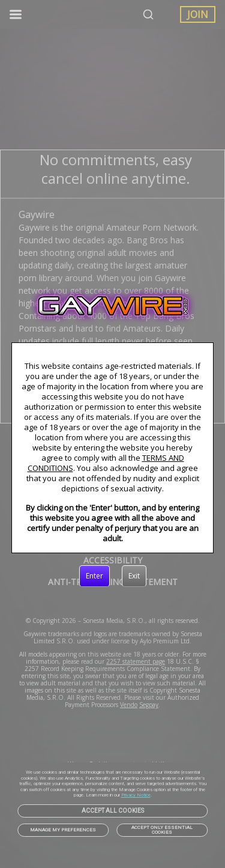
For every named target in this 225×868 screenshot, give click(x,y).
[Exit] (134, 576)
